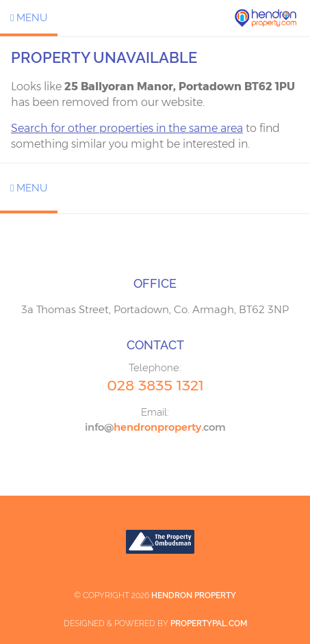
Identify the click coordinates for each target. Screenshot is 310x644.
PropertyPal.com (209, 623)
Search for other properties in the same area (127, 128)
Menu (29, 18)
